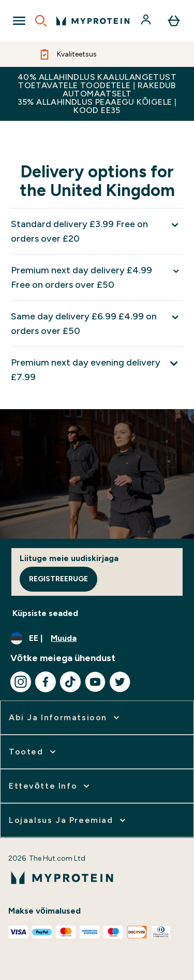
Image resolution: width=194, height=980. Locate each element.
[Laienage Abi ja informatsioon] (65, 718)
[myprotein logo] (93, 21)
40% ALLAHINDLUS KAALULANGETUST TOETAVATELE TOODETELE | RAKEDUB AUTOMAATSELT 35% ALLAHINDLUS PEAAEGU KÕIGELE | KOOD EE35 (97, 94)
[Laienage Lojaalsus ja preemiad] (68, 820)
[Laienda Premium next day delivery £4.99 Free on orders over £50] (97, 277)
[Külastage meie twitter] (120, 682)
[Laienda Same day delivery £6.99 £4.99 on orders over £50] (97, 323)
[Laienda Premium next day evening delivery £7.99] (97, 369)
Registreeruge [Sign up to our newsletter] (58, 579)
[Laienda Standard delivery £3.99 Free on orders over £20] (97, 231)
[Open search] (41, 21)
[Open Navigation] (19, 21)
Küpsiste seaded (45, 613)
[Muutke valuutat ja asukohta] (97, 638)
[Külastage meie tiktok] (70, 682)
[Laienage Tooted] (33, 752)
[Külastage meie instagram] (21, 682)
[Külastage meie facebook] (46, 682)
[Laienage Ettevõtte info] (50, 786)
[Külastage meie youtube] (95, 682)
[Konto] (147, 21)
